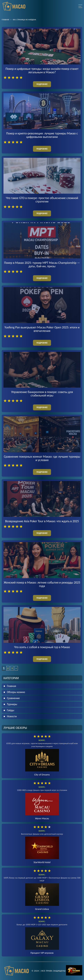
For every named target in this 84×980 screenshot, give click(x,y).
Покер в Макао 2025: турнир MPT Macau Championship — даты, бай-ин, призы (42, 264)
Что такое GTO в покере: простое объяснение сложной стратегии (42, 200)
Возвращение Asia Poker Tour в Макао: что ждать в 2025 (42, 521)
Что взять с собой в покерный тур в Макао (42, 647)
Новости (12, 716)
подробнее (42, 84)
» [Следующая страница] (16, 668)
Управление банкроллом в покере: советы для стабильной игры (42, 394)
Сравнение (13, 698)
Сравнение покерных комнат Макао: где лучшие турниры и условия (42, 458)
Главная (12, 686)
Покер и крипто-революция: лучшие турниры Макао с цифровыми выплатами (42, 135)
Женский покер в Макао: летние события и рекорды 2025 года (42, 584)
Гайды (11, 710)
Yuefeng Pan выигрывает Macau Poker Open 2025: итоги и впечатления (42, 329)
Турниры (12, 704)
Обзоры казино (16, 692)
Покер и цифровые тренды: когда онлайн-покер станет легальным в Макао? (42, 70)
